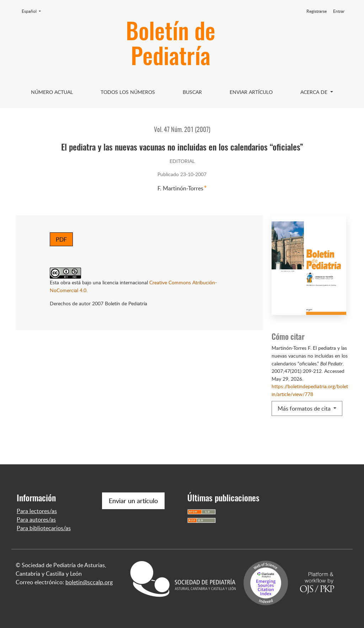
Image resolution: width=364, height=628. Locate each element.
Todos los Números (128, 92)
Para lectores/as (37, 511)
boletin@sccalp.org (89, 582)
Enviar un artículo (133, 501)
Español (33, 11)
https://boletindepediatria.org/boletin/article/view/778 (310, 390)
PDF (61, 239)
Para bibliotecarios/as (44, 528)
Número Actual (52, 92)
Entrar (339, 11)
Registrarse (317, 11)
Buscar (192, 92)
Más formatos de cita (305, 408)
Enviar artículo (251, 92)
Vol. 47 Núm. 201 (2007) (182, 130)
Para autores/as (36, 519)
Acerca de (315, 92)
